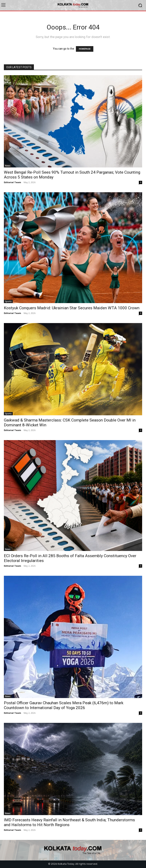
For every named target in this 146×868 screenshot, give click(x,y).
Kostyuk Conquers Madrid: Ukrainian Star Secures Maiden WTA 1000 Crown (72, 308)
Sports (8, 301)
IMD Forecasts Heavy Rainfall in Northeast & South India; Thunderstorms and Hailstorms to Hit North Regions (69, 822)
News (8, 166)
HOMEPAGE (85, 49)
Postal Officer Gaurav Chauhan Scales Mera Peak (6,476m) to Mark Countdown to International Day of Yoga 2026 (64, 705)
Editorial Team (12, 182)
